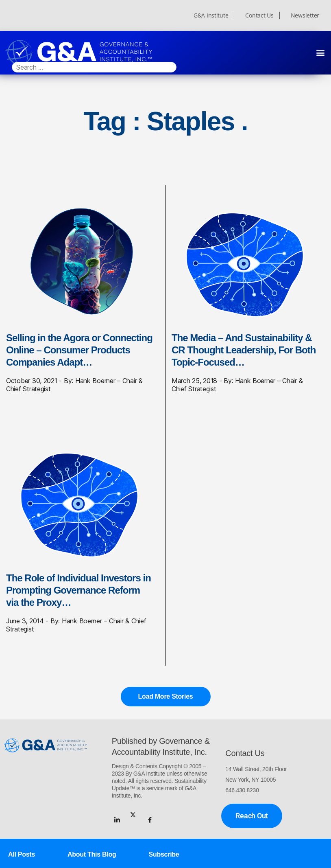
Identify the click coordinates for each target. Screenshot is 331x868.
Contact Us (259, 15)
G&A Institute (211, 15)
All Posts (22, 854)
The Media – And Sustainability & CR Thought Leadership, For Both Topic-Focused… (244, 350)
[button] (320, 52)
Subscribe (164, 854)
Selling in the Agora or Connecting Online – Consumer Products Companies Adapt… (79, 350)
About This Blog (92, 854)
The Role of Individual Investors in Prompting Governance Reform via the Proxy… (78, 590)
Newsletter (305, 15)
